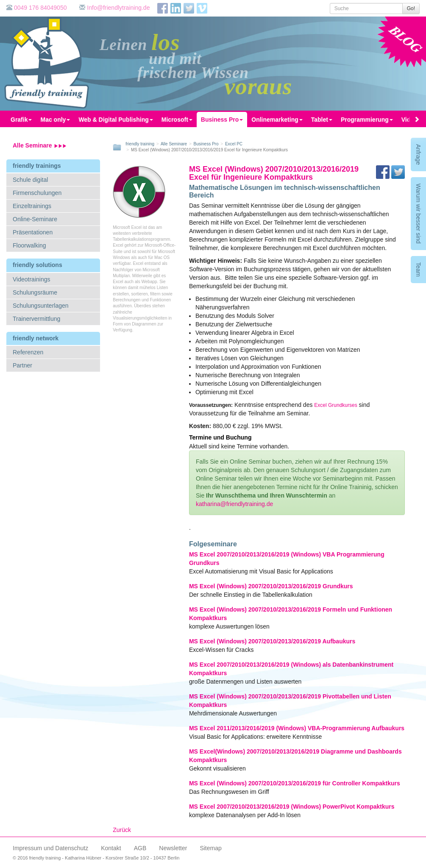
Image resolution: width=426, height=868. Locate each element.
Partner (22, 365)
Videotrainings (31, 279)
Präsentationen (33, 232)
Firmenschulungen (37, 193)
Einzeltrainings (32, 206)
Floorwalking (29, 245)
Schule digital (30, 180)
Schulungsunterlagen (41, 306)
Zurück (122, 830)
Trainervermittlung (36, 319)
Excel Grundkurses (336, 405)
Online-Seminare (35, 219)
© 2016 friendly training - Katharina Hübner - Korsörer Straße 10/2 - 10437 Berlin (96, 858)
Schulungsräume (35, 292)
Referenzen (28, 352)
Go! (411, 8)
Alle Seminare (40, 145)
